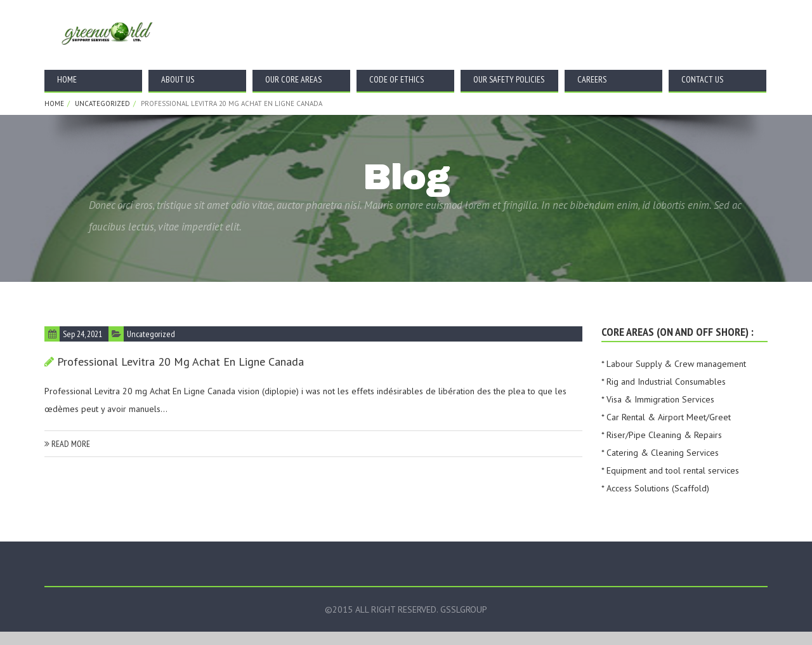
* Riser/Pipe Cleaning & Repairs (662, 435)
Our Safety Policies (509, 79)
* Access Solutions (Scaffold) (655, 488)
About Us (178, 79)
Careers (592, 79)
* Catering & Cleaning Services (660, 453)
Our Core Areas (293, 79)
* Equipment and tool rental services (670, 470)
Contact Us (702, 79)
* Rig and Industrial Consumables (664, 382)
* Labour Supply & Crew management (674, 364)
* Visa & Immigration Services (658, 399)
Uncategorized (102, 103)
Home (67, 79)
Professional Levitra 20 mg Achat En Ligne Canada (180, 362)
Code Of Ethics (396, 79)
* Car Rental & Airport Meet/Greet (666, 417)
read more (67, 444)
